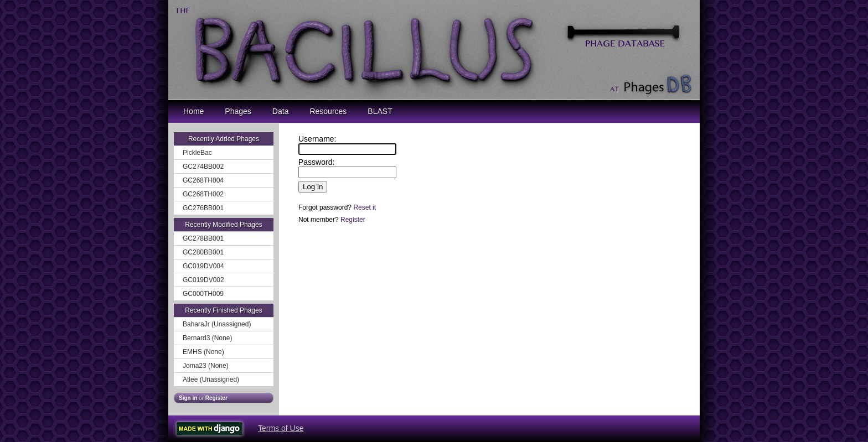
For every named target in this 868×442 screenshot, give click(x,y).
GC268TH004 (203, 180)
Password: (316, 162)
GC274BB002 (203, 167)
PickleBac (197, 153)
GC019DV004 (203, 266)
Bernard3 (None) (207, 338)
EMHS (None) (203, 352)
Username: (317, 139)
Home (193, 111)
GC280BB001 (203, 252)
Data (281, 111)
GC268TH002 (203, 194)
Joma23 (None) (206, 366)
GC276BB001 (203, 208)
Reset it (365, 207)
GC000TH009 (203, 294)
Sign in (188, 398)
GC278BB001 (203, 238)
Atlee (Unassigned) (211, 379)
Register (216, 398)
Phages (238, 111)
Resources (328, 111)
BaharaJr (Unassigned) (217, 324)
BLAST (380, 111)
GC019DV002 (203, 280)
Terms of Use (281, 428)
